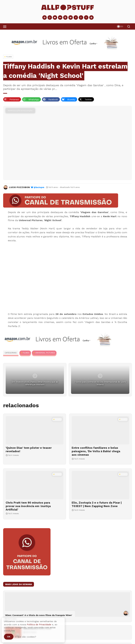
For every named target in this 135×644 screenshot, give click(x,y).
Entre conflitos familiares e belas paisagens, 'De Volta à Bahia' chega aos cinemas (96, 451)
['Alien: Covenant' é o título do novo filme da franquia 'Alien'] (67, 605)
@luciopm (39, 187)
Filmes (26, 353)
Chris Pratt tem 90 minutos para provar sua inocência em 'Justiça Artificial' (28, 506)
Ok (9, 637)
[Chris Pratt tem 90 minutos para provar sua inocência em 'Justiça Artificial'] (35, 485)
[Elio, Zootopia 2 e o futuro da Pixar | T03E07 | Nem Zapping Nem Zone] (101, 485)
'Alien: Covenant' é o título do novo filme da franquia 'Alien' (39, 615)
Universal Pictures (45, 353)
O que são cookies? (26, 637)
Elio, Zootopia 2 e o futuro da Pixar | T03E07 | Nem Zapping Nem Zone (97, 504)
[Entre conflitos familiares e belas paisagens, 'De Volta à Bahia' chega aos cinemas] (101, 430)
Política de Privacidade (39, 624)
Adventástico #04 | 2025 (37, 628)
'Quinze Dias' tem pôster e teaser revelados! (29, 450)
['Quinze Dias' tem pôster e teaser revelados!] (35, 430)
